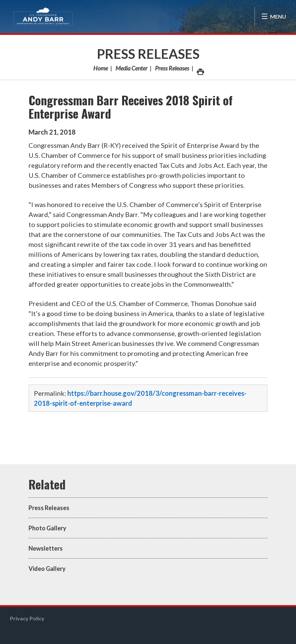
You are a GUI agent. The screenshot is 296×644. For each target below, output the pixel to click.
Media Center (131, 68)
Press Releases (148, 54)
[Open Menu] (274, 17)
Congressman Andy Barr (43, 17)
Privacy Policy (27, 618)
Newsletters (46, 548)
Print (200, 70)
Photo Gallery (47, 528)
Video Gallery (47, 569)
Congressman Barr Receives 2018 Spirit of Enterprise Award (131, 107)
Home (101, 68)
